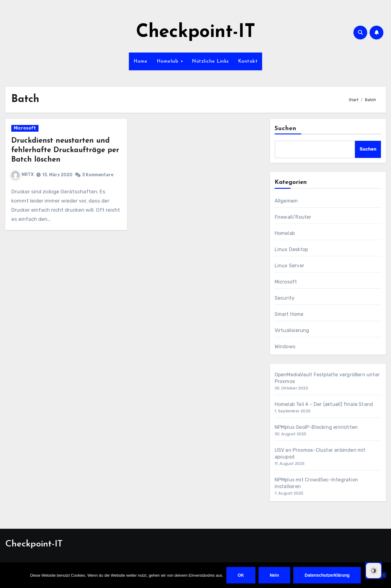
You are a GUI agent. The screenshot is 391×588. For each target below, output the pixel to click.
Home (141, 61)
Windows (285, 347)
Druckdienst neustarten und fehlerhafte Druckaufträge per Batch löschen (65, 150)
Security (285, 298)
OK (241, 575)
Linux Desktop (291, 249)
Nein (274, 575)
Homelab (168, 61)
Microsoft (25, 128)
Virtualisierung (292, 330)
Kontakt (248, 61)
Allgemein (286, 201)
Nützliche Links (210, 61)
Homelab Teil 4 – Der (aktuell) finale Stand (324, 404)
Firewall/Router (293, 217)
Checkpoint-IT (196, 32)
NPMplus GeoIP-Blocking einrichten (316, 427)
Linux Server (289, 266)
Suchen (286, 129)
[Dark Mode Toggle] (374, 571)
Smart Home (289, 314)
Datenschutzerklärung (327, 575)
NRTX (23, 175)
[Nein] (383, 575)
